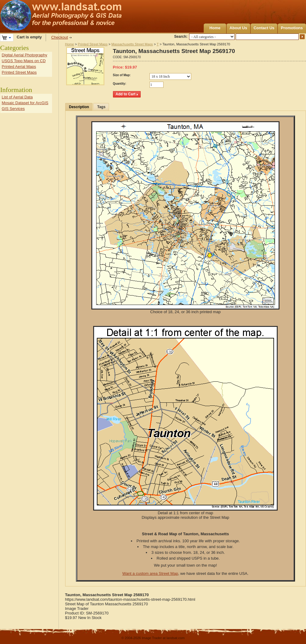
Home (215, 28)
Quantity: (120, 84)
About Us (238, 28)
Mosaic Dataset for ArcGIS (25, 103)
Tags (101, 107)
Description (79, 107)
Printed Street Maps (93, 44)
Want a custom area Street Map (150, 573)
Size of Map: (122, 75)
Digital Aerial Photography (25, 55)
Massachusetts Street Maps (132, 44)
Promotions (292, 28)
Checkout (60, 37)
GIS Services (13, 109)
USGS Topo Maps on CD (24, 61)
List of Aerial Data (17, 97)
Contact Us (264, 28)
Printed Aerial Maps (19, 67)
